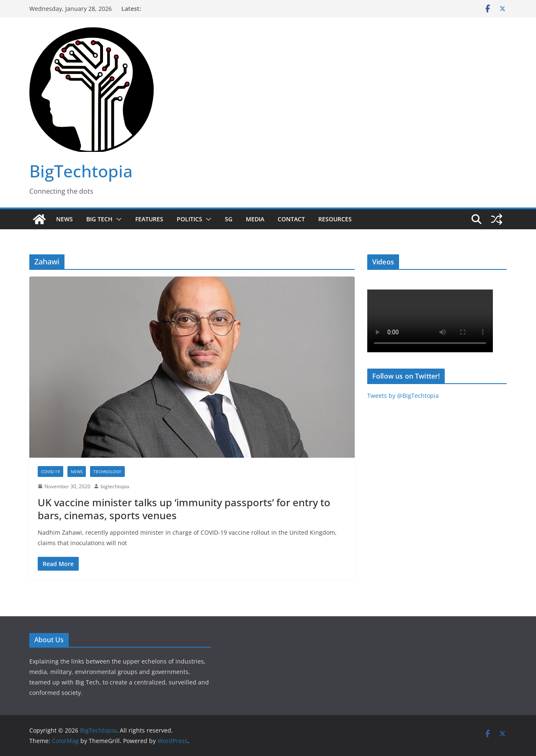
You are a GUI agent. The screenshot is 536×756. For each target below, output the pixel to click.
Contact (291, 219)
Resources (335, 219)
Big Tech (99, 219)
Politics (189, 219)
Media (255, 219)
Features (149, 219)
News (64, 219)
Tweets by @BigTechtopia (403, 396)
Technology (107, 472)
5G (229, 219)
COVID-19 (50, 472)
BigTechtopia (81, 171)
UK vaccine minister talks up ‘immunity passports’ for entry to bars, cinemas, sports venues (184, 509)
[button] (117, 219)
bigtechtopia (115, 486)
